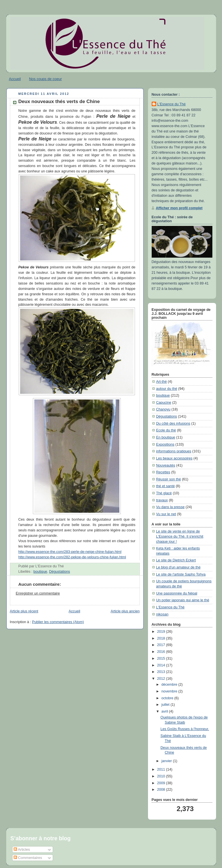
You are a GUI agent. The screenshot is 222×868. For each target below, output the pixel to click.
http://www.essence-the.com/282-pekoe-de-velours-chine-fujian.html (72, 557)
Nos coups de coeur (45, 79)
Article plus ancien (125, 611)
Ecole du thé (166, 430)
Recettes (163, 472)
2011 (162, 769)
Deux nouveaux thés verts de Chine (59, 101)
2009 (162, 783)
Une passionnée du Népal (177, 593)
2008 (162, 790)
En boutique (166, 437)
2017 (162, 645)
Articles (22, 849)
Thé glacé (164, 493)
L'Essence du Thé (172, 104)
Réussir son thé (169, 479)
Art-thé (162, 382)
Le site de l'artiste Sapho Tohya (181, 574)
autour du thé (167, 389)
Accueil (15, 79)
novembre (170, 691)
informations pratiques (174, 451)
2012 (162, 679)
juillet (166, 705)
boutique (40, 572)
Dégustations (60, 572)
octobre (168, 698)
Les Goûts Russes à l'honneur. (185, 729)
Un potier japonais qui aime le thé (183, 600)
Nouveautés (166, 465)
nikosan (162, 614)
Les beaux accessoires (174, 458)
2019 (162, 632)
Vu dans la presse (170, 507)
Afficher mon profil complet (179, 208)
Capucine (164, 403)
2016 (162, 652)
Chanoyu (163, 409)
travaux (162, 500)
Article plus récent (24, 611)
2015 (162, 659)
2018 (162, 638)
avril (165, 711)
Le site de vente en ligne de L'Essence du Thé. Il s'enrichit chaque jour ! (180, 536)
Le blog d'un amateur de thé (178, 567)
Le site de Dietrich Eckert (176, 560)
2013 (162, 672)
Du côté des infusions (173, 424)
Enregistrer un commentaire (38, 593)
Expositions (165, 444)
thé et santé (166, 486)
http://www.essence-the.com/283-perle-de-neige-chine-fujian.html (70, 552)
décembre (170, 685)
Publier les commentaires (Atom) (58, 622)
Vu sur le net (166, 514)
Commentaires (28, 858)
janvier (167, 761)
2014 (162, 665)
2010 (162, 776)
